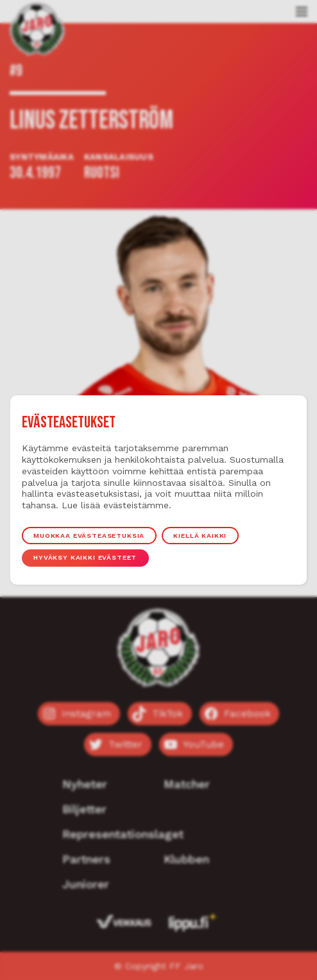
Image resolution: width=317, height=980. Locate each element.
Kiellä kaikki (201, 535)
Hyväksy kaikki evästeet (85, 558)
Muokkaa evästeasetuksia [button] (89, 535)
